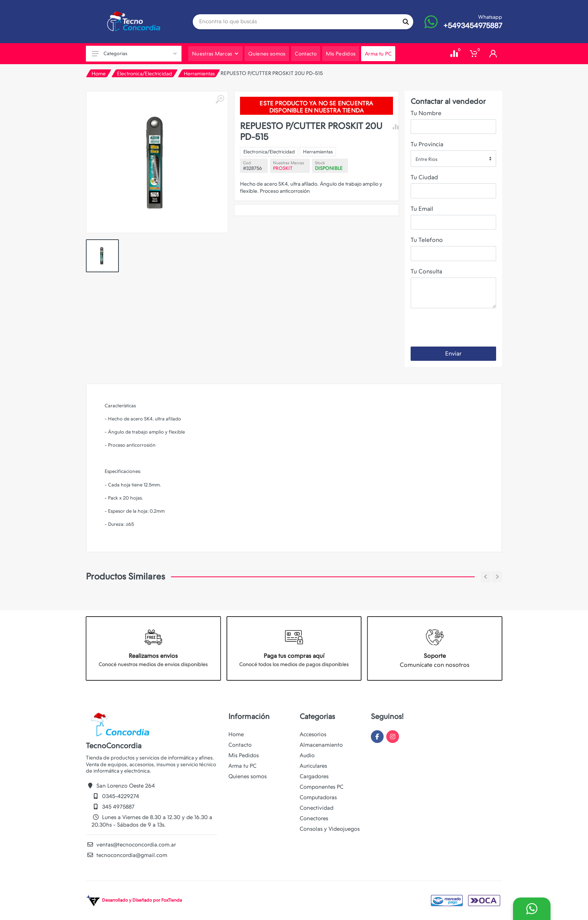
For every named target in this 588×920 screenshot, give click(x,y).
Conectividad (316, 808)
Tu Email (422, 209)
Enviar (453, 353)
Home (99, 74)
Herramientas (199, 74)
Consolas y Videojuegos (330, 829)
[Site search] (295, 22)
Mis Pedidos (244, 755)
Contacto (240, 745)
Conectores (314, 818)
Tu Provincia (427, 144)
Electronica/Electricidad (145, 74)
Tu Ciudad (424, 177)
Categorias (134, 53)
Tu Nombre (426, 113)
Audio (307, 755)
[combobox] (453, 159)
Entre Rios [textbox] (426, 159)
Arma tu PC (242, 766)
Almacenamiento (321, 745)
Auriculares (313, 766)
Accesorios (313, 734)
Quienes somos (247, 776)
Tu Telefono (427, 240)
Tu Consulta (426, 271)
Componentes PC (322, 787)
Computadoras (318, 797)
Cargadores (314, 776)
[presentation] (468, 329)
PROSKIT (283, 168)
